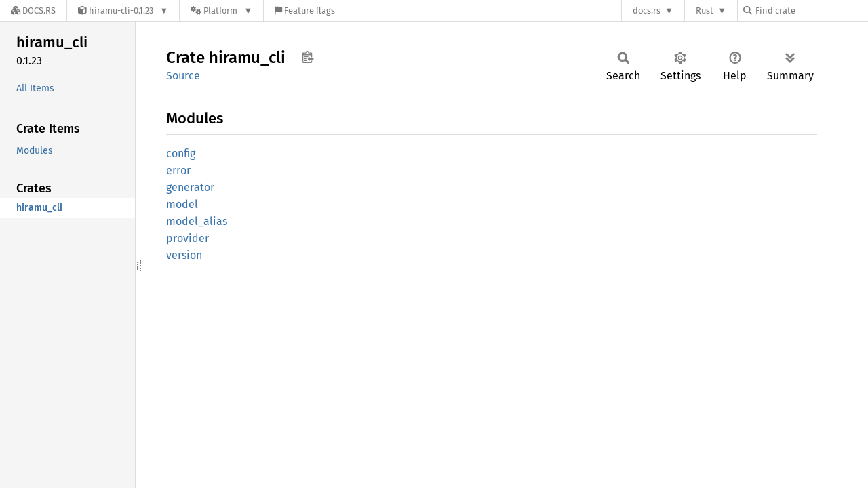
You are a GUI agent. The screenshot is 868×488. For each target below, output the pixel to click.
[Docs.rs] (33, 11)
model (182, 204)
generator (190, 187)
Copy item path (308, 57)
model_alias (197, 221)
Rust (705, 11)
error (178, 170)
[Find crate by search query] (811, 11)
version (184, 255)
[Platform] (221, 11)
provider (188, 238)
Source (183, 76)
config (181, 154)
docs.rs (647, 11)
